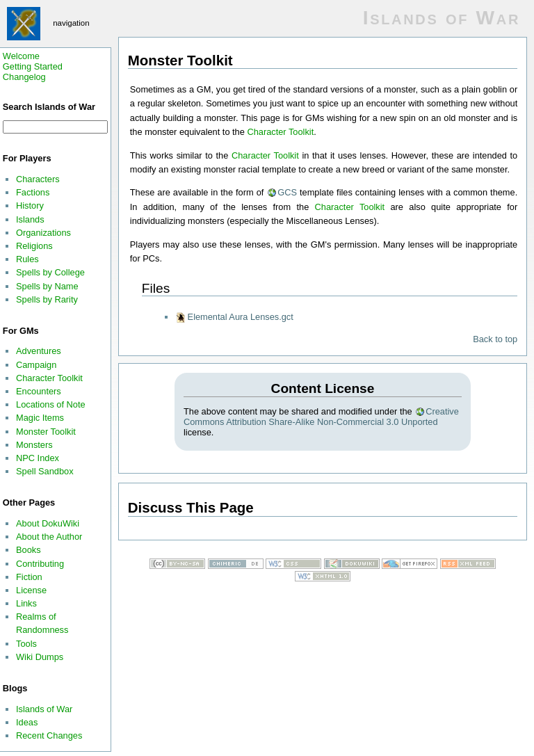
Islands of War (44, 709)
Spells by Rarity (47, 299)
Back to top (495, 339)
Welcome (21, 56)
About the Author (49, 537)
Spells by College (50, 272)
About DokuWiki (48, 523)
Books (29, 550)
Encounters (39, 391)
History (30, 206)
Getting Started (33, 66)
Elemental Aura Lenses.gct (241, 317)
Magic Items (40, 418)
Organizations (43, 233)
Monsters (34, 445)
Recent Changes (49, 735)
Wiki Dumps (40, 657)
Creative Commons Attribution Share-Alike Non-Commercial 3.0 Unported (321, 417)
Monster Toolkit (46, 432)
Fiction (29, 577)
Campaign (36, 365)
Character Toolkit (49, 378)
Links (26, 603)
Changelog (24, 77)
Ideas (27, 722)
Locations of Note (51, 404)
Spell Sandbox (45, 471)
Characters (38, 179)
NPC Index (38, 458)
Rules (27, 259)
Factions (33, 192)
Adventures (39, 351)
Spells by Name (47, 286)
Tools (26, 644)
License (31, 590)
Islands (30, 219)
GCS (287, 192)
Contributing (40, 564)
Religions (34, 246)
